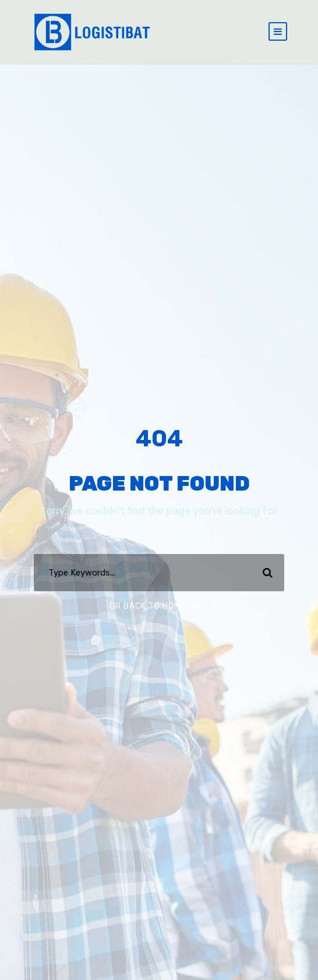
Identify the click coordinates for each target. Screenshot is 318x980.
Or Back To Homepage (159, 606)
